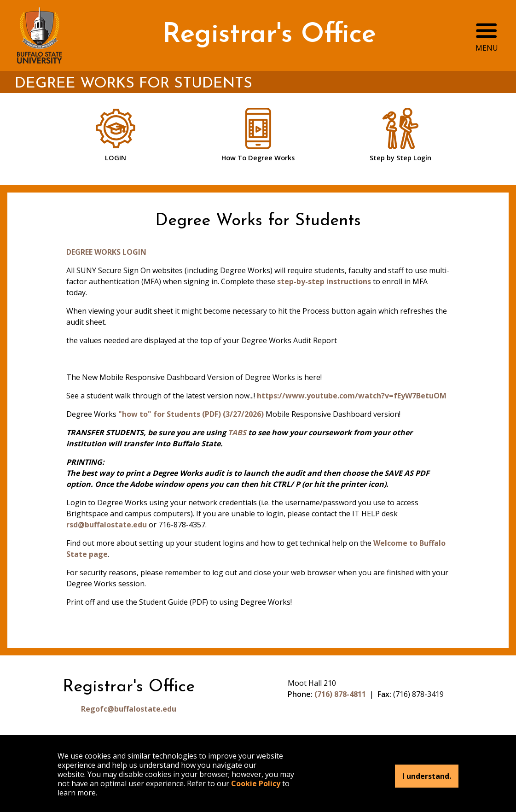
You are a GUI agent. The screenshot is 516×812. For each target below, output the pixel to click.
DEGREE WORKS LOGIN (106, 252)
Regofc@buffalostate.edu (129, 709)
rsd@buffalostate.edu (107, 525)
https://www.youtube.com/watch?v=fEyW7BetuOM (352, 396)
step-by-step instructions (324, 281)
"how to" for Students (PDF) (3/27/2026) (191, 414)
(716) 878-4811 (340, 694)
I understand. (427, 776)
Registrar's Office (269, 35)
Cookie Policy (256, 783)
